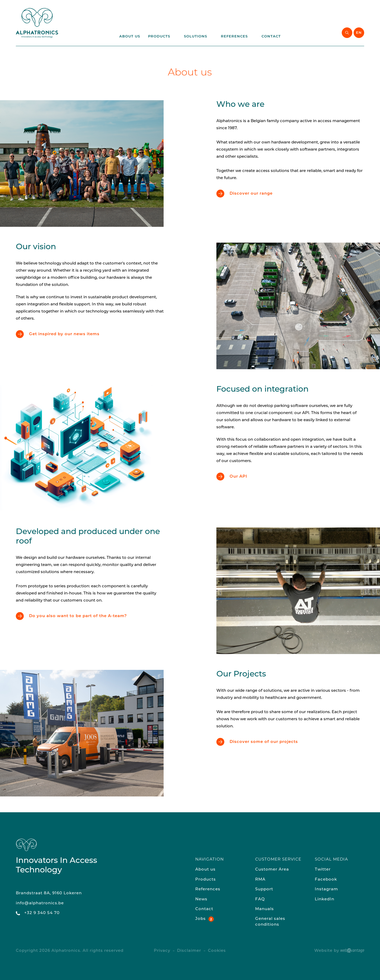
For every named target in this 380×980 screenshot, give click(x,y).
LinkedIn (325, 899)
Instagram (326, 889)
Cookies (217, 951)
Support (264, 889)
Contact (271, 37)
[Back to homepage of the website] (37, 23)
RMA (260, 880)
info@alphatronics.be (40, 903)
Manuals (265, 909)
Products (162, 37)
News (201, 899)
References (237, 37)
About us (130, 37)
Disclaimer (189, 951)
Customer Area (272, 870)
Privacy (162, 951)
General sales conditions (270, 922)
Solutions (198, 37)
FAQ (260, 899)
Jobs (201, 919)
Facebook (326, 880)
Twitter (323, 870)
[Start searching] (347, 33)
